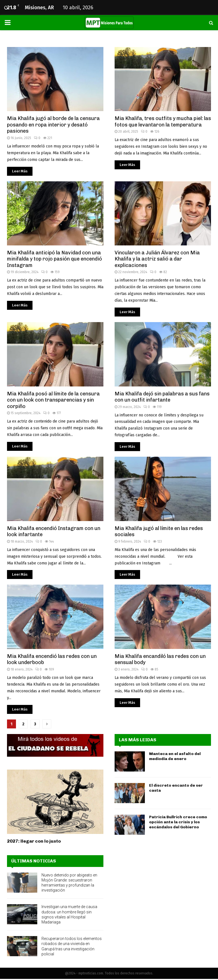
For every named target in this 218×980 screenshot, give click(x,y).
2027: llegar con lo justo (34, 841)
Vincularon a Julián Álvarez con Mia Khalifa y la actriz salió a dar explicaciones (157, 259)
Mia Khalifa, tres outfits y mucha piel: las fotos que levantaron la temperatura (163, 122)
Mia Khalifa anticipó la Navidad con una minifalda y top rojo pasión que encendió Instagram (54, 259)
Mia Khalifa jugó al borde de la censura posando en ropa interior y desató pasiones (53, 125)
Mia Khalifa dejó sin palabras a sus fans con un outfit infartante (162, 397)
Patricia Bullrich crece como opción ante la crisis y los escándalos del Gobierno (178, 822)
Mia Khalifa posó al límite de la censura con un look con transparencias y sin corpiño (53, 400)
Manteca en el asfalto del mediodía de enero (175, 756)
